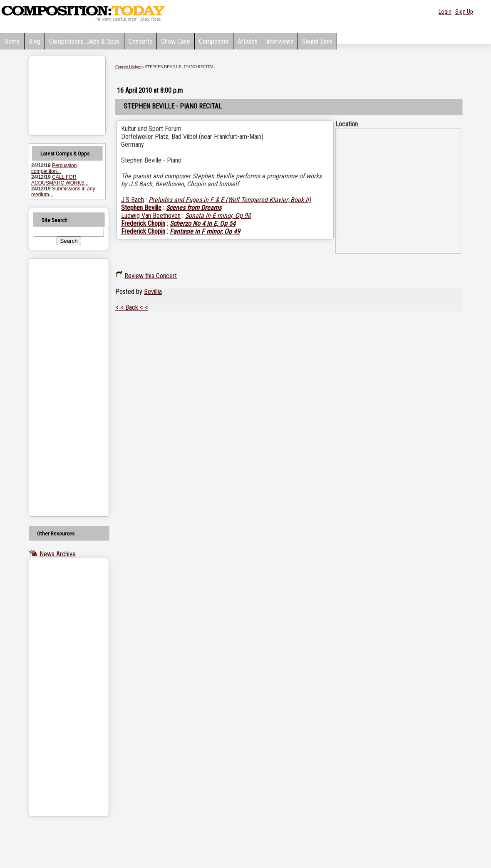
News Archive (58, 554)
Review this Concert (151, 276)
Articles (248, 41)
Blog (35, 41)
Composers (214, 41)
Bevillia (153, 292)
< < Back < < (132, 307)
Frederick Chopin (143, 223)
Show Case (176, 41)
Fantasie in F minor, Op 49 (205, 231)
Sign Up (464, 12)
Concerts (140, 41)
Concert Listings (128, 67)
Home (12, 41)
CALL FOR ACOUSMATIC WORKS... (60, 180)
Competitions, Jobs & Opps (84, 41)
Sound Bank (317, 41)
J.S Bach (133, 200)
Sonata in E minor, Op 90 (218, 216)
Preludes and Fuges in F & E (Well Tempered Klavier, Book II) (230, 200)
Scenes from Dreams (194, 208)
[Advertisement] (58, 387)
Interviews (280, 41)
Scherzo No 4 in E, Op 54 (203, 223)
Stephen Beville (141, 208)
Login (445, 12)
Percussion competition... (54, 168)
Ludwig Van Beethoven (151, 216)
